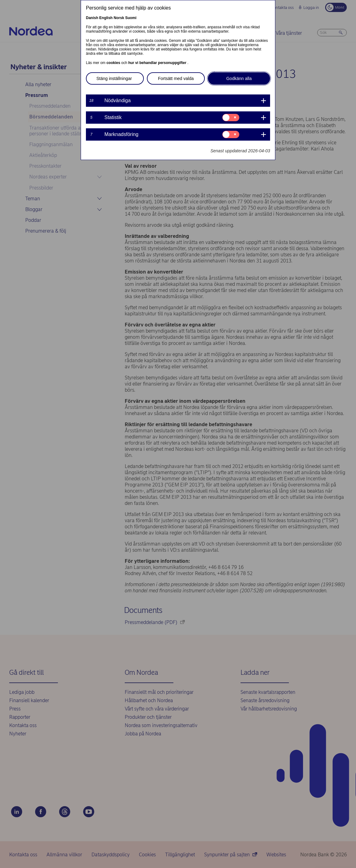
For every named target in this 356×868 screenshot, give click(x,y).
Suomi (131, 18)
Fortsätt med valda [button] (176, 78)
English (106, 18)
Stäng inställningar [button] (114, 78)
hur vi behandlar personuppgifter (158, 63)
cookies (114, 63)
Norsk (119, 18)
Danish (92, 18)
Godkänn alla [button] (239, 78)
